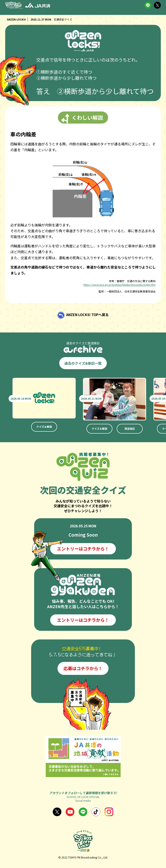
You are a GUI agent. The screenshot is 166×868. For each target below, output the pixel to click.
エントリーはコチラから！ (83, 549)
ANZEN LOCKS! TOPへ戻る (87, 315)
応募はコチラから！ (83, 668)
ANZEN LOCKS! (16, 19)
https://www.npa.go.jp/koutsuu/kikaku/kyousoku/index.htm (120, 285)
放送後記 (130, 428)
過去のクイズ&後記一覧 (83, 363)
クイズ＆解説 (44, 427)
